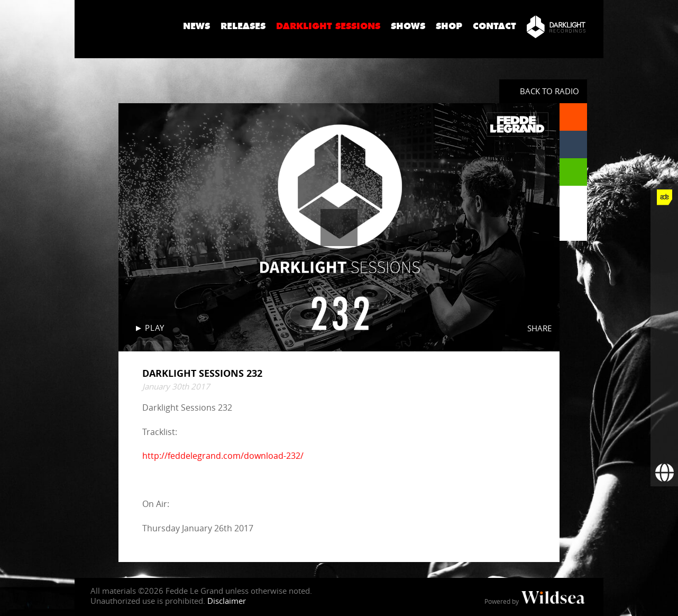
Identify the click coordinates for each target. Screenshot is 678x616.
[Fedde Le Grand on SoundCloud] (664, 335)
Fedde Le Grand (125, 26)
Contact (494, 26)
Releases (243, 26)
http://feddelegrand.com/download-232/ (223, 456)
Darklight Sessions (328, 26)
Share (539, 328)
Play (154, 328)
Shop (449, 26)
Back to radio (549, 91)
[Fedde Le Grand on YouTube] (664, 307)
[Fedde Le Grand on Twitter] (664, 252)
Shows (408, 26)
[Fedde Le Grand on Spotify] (664, 363)
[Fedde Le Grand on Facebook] (664, 225)
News (196, 26)
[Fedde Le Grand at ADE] (664, 197)
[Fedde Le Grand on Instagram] (664, 280)
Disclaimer (227, 601)
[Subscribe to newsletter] (664, 445)
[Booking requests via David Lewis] (664, 473)
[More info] (664, 418)
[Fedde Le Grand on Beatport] (664, 390)
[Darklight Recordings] (556, 26)
